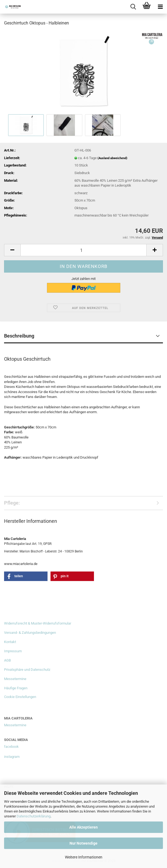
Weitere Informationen (84, 857)
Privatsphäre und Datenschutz (27, 670)
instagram (12, 757)
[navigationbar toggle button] (160, 7)
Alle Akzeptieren (83, 827)
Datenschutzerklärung (34, 816)
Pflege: (12, 503)
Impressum (13, 651)
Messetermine (15, 679)
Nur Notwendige (83, 843)
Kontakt (10, 642)
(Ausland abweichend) (112, 158)
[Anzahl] (83, 250)
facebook (11, 747)
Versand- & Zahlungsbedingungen (30, 633)
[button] (12, 250)
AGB (7, 660)
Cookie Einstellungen (20, 697)
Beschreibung (19, 336)
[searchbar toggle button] (133, 7)
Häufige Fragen (16, 688)
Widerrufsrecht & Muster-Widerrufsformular (38, 623)
